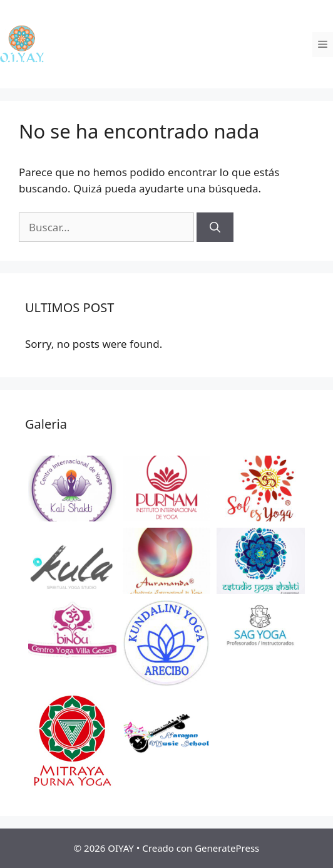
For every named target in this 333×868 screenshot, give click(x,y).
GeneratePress (227, 848)
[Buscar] (215, 227)
